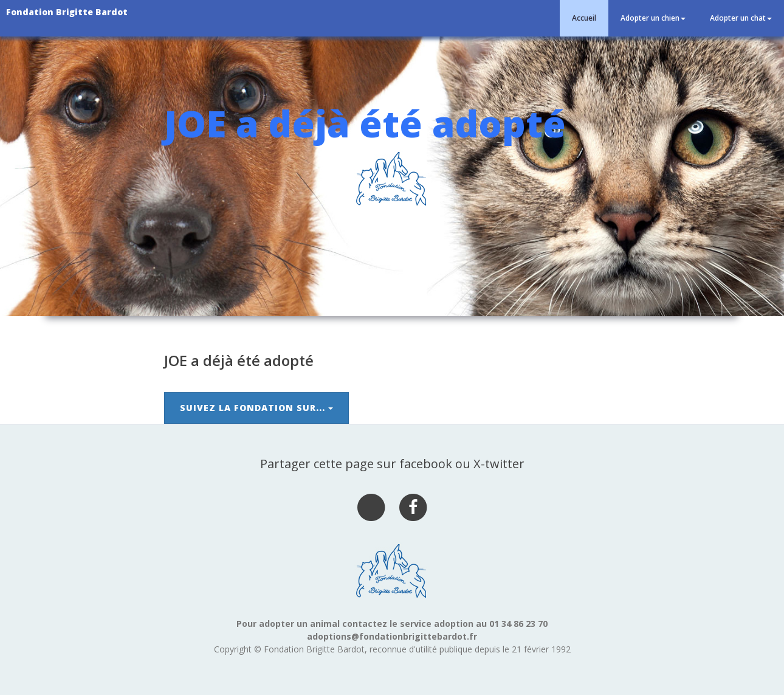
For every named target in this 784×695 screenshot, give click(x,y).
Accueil (584, 18)
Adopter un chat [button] (741, 18)
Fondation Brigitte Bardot (67, 12)
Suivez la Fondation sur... (256, 408)
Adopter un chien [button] (653, 18)
